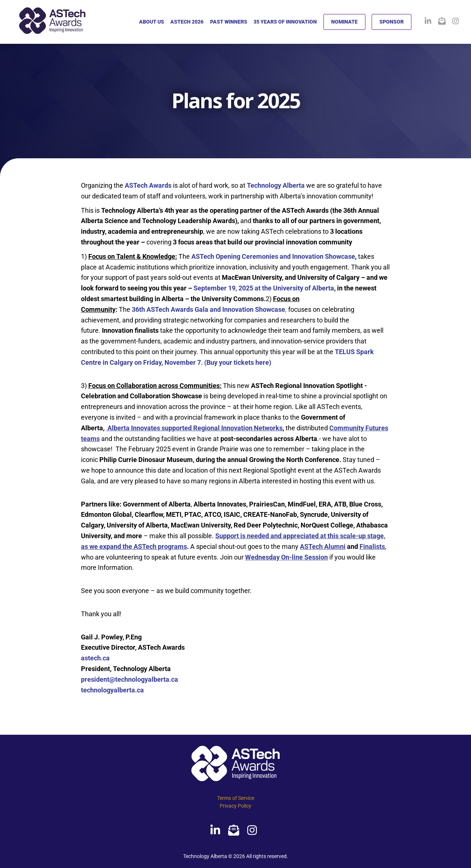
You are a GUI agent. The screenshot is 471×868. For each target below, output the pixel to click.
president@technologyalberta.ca (130, 679)
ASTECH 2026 (187, 22)
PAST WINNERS (229, 22)
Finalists (372, 546)
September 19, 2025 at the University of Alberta (264, 288)
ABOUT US (152, 22)
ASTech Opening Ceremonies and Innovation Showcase (273, 256)
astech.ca (95, 658)
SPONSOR (392, 22)
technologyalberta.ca (112, 690)
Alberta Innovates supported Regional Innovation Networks (195, 428)
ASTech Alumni (323, 546)
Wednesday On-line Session (286, 557)
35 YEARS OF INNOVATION (285, 22)
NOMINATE (344, 22)
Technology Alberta (276, 185)
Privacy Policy (235, 806)
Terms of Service (236, 798)
